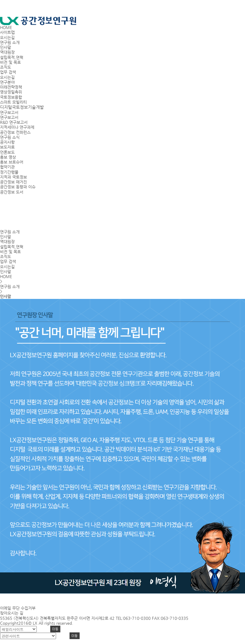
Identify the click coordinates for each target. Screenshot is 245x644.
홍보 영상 (8, 157)
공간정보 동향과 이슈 (18, 187)
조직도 (6, 67)
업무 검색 (8, 72)
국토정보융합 (11, 97)
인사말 (6, 47)
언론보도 (7, 152)
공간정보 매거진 (13, 182)
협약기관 (7, 167)
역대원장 (7, 52)
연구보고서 (9, 117)
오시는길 (7, 37)
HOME (6, 27)
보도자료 (7, 147)
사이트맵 (7, 32)
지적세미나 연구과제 (17, 127)
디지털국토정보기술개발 (22, 107)
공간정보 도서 (12, 192)
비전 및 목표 (10, 62)
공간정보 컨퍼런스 (15, 132)
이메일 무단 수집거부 (18, 608)
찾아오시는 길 (12, 613)
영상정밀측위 (11, 92)
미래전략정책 (11, 87)
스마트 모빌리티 (13, 102)
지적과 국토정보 (13, 177)
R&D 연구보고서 (14, 122)
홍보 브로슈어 (12, 162)
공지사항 (7, 142)
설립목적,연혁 (12, 57)
